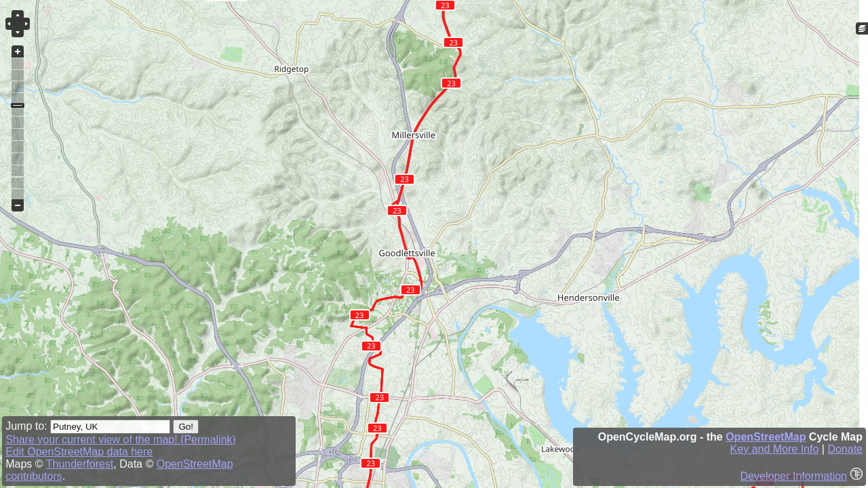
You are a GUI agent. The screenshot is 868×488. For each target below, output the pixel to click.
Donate (845, 449)
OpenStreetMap (766, 437)
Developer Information (794, 476)
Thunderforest (80, 464)
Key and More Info (775, 449)
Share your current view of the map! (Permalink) (121, 440)
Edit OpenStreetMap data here (79, 452)
